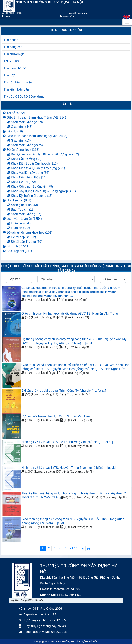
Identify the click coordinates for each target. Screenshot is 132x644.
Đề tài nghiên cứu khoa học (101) (28, 233)
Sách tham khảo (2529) (25, 122)
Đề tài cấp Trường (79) (25, 242)
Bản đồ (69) (13, 131)
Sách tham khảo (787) (24, 214)
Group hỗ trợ (68, 16)
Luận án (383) (19, 228)
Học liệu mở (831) (17, 200)
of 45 (74, 548)
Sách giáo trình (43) (23, 205)
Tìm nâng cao (13, 47)
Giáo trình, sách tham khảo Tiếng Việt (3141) (35, 117)
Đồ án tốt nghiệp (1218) (21, 150)
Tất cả (66, 104)
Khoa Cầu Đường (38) (24, 159)
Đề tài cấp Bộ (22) (22, 237)
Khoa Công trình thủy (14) (27, 177)
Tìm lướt (9, 75)
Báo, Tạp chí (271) (17, 251)
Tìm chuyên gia (14, 54)
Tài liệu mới (12, 61)
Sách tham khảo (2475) (25, 145)
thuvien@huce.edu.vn (76, 13)
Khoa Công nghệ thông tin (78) (30, 187)
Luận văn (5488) (20, 223)
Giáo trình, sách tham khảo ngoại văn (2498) (35, 136)
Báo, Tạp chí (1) (20, 210)
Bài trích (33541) (16, 246)
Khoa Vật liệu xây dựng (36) (28, 173)
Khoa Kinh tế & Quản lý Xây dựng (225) (36, 168)
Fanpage (7, 16)
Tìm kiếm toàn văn (16, 89)
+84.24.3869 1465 (12, 13)
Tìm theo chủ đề (15, 68)
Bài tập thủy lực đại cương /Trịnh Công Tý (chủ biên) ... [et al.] (64, 391)
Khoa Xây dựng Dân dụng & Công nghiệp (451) (42, 191)
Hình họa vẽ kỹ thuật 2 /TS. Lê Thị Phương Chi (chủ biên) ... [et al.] (67, 442)
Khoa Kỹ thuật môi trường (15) (30, 196)
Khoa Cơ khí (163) (22, 182)
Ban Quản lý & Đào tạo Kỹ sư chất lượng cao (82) (43, 154)
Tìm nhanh (11, 40)
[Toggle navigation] (127, 22)
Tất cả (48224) (15, 113)
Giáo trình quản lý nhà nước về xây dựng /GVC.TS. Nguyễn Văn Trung (70, 313)
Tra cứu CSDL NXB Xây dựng (24, 97)
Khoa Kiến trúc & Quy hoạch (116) (32, 163)
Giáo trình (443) (20, 127)
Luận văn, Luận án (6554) (22, 219)
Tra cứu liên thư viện (18, 82)
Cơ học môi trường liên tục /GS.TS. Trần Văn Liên (56, 416)
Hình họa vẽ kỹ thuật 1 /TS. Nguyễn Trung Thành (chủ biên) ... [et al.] (68, 468)
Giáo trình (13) (19, 140)
